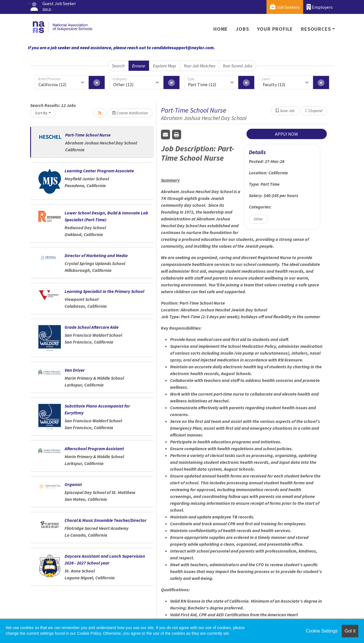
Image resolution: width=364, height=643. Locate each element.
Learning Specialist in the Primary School (104, 291)
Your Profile (275, 29)
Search (118, 66)
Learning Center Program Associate (99, 171)
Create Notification (130, 113)
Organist (73, 484)
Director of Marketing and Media (96, 255)
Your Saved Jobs (237, 66)
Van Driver (75, 370)
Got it (350, 631)
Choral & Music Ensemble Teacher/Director (106, 520)
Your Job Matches (199, 66)
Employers (320, 7)
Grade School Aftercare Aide (92, 327)
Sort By (41, 113)
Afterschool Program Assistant (94, 448)
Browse (139, 66)
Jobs (242, 29)
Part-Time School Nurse (88, 135)
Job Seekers (285, 7)
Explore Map (165, 66)
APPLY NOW (287, 134)
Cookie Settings (322, 631)
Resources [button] (316, 29)
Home (221, 29)
